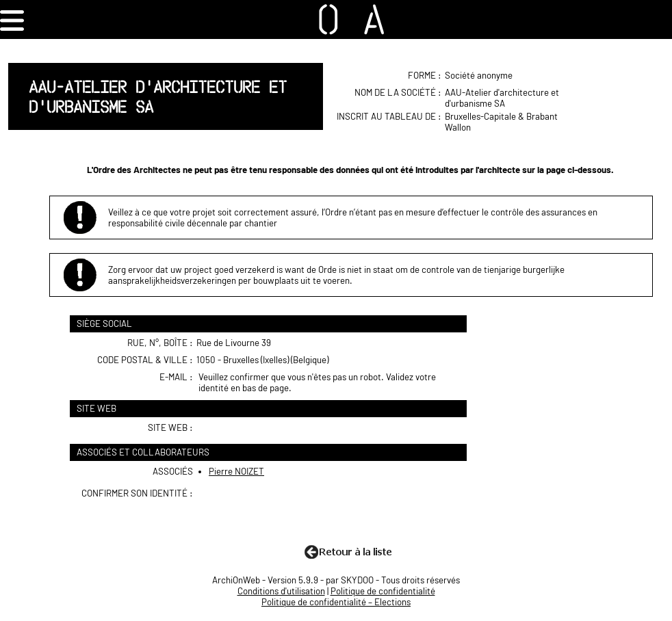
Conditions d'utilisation (281, 591)
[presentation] (302, 514)
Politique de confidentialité (383, 591)
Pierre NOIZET (236, 471)
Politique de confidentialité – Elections (336, 602)
